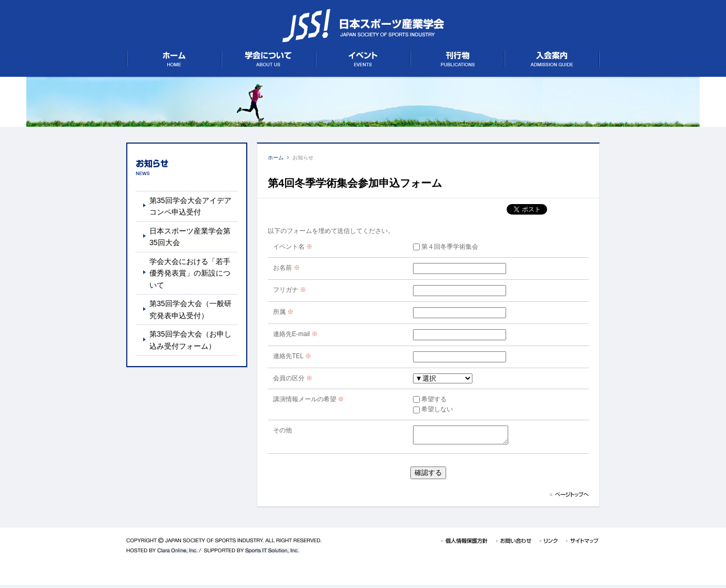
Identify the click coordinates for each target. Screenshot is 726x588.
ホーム (276, 158)
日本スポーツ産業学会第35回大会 (190, 237)
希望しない (425, 409)
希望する (422, 399)
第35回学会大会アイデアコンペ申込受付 (190, 206)
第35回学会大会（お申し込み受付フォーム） (190, 340)
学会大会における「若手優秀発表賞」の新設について (190, 273)
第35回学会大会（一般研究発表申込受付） (190, 309)
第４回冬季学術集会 (438, 247)
